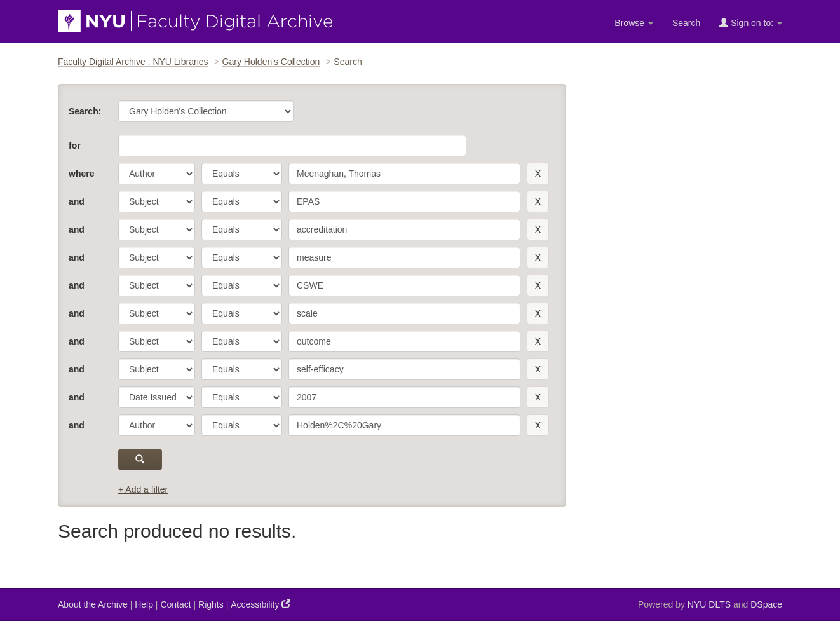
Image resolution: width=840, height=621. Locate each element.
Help (144, 604)
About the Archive (93, 604)
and (77, 201)
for (75, 146)
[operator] (242, 174)
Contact (175, 604)
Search (686, 23)
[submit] (140, 460)
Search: (85, 111)
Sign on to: (751, 23)
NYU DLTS (709, 604)
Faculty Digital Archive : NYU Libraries (133, 62)
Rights (211, 604)
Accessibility (261, 604)
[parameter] (157, 174)
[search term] (404, 174)
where (81, 174)
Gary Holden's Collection (271, 62)
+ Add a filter (143, 489)
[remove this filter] (538, 174)
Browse (634, 23)
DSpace (766, 604)
